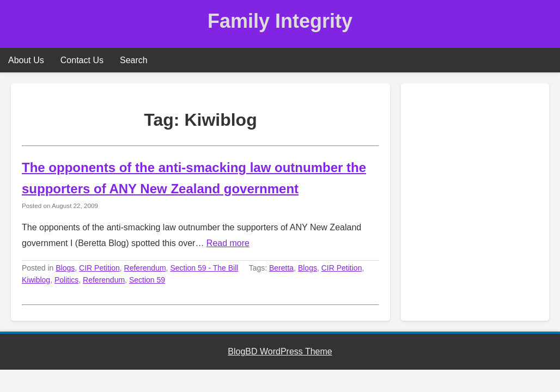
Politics (66, 280)
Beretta (281, 268)
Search (134, 60)
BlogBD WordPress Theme (280, 351)
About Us (26, 60)
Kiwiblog (36, 280)
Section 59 (147, 280)
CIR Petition (99, 268)
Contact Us (82, 60)
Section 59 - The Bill (204, 268)
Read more (228, 243)
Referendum (145, 268)
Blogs (65, 268)
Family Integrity (280, 21)
